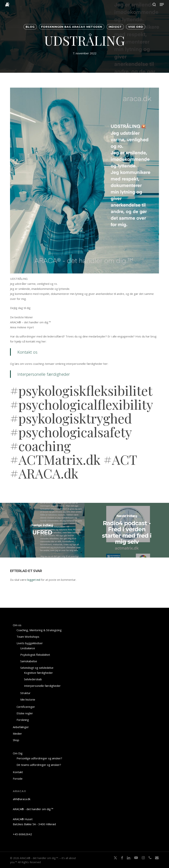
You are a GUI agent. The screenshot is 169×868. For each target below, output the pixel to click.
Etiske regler (25, 713)
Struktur (25, 693)
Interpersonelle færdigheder (44, 374)
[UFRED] (42, 530)
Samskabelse (29, 661)
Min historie (28, 699)
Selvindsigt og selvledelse (37, 668)
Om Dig (18, 753)
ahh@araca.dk (22, 799)
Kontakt (18, 772)
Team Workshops (28, 637)
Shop (16, 740)
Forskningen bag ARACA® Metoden (72, 27)
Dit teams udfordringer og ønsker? (39, 765)
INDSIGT (115, 27)
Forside (18, 779)
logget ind (34, 580)
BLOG (30, 27)
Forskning (23, 720)
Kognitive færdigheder (38, 673)
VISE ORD (136, 27)
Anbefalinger (21, 727)
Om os (17, 625)
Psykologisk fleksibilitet (35, 655)
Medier (17, 734)
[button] (162, 4)
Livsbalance (28, 648)
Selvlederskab (33, 679)
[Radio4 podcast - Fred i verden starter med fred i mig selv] (127, 530)
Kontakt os (27, 352)
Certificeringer (26, 707)
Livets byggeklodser (30, 643)
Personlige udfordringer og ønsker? (39, 758)
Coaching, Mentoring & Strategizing (39, 630)
